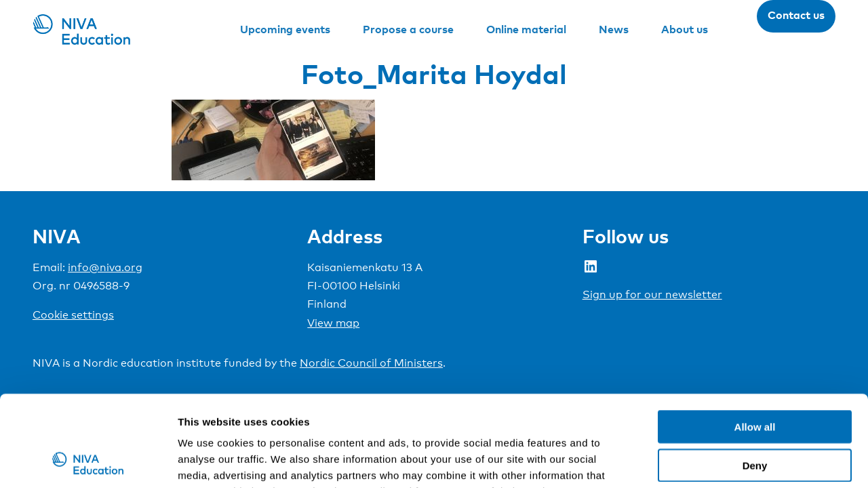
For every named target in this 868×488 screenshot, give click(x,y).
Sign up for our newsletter (652, 294)
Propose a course (408, 29)
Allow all (755, 341)
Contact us (796, 15)
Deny (755, 380)
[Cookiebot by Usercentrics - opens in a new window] (88, 462)
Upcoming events (285, 29)
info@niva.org (105, 267)
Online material (526, 29)
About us (685, 29)
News (614, 29)
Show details (712, 461)
